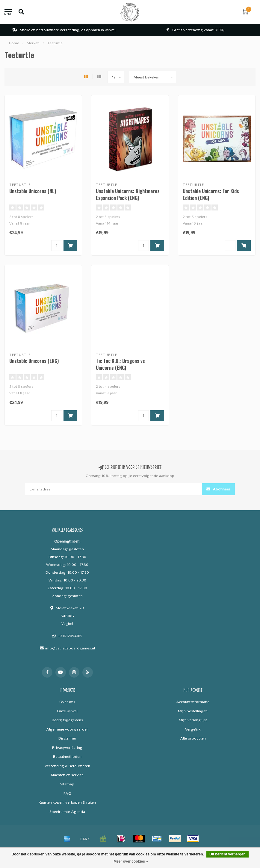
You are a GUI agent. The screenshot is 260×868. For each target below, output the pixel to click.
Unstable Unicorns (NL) (33, 191)
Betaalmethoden (67, 756)
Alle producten (193, 738)
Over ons (67, 702)
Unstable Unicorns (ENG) (34, 361)
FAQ (67, 793)
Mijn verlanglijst (193, 720)
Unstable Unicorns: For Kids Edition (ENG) (211, 194)
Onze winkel (67, 711)
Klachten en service (67, 775)
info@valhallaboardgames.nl (70, 648)
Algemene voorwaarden (67, 729)
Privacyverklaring (67, 747)
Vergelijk (193, 729)
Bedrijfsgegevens (67, 720)
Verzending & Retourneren (67, 766)
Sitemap (67, 784)
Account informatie (193, 702)
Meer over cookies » (131, 861)
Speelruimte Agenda (67, 812)
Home (14, 43)
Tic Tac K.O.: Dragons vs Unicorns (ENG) (120, 364)
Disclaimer (67, 738)
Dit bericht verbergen (227, 854)
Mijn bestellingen (193, 711)
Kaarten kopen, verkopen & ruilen (67, 802)
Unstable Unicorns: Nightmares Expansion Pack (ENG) (128, 194)
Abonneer (218, 489)
